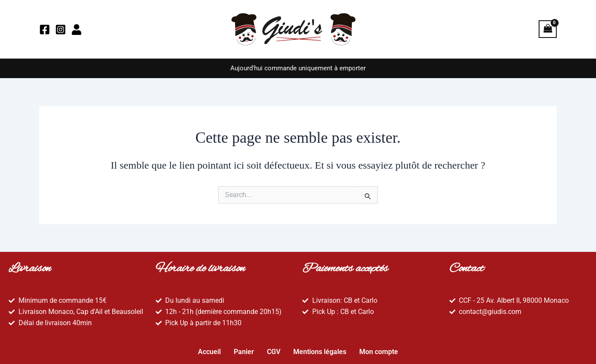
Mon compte (379, 350)
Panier (244, 350)
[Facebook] (45, 30)
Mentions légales (320, 350)
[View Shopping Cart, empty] (548, 29)
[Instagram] (61, 30)
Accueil (209, 350)
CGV (274, 350)
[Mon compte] (77, 30)
